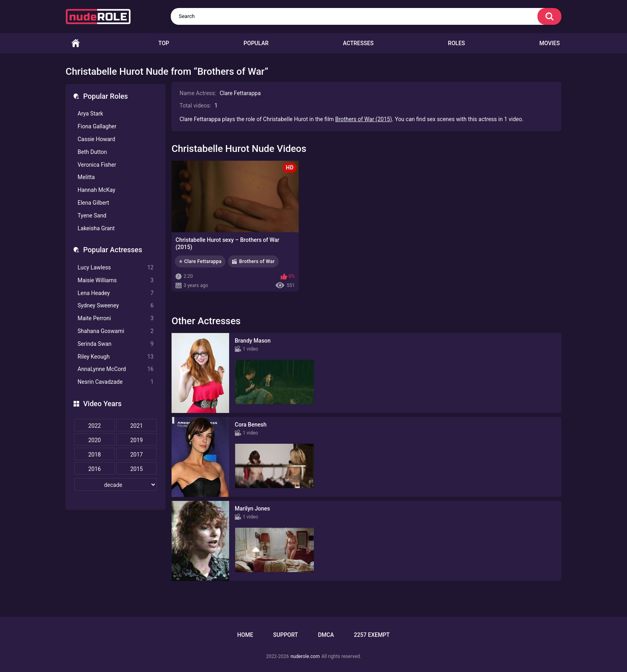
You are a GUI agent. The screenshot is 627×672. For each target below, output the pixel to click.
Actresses (358, 43)
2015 (137, 469)
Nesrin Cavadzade (116, 382)
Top (164, 43)
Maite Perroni (116, 318)
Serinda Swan (116, 344)
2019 (137, 440)
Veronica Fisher (97, 165)
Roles (456, 43)
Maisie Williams (116, 280)
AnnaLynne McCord (116, 369)
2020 (95, 440)
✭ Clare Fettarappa (200, 261)
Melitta (86, 177)
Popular (256, 43)
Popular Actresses (113, 250)
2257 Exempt (372, 635)
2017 (137, 455)
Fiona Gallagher (97, 126)
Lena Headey (116, 293)
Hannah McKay (96, 190)
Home (76, 43)
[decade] (116, 485)
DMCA (326, 635)
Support (286, 635)
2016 (95, 469)
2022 (95, 426)
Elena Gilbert (93, 203)
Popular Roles (106, 96)
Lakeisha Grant (96, 228)
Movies (550, 43)
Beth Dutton (92, 152)
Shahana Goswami (116, 331)
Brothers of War (257, 261)
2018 (95, 455)
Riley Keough (116, 357)
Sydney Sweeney (116, 306)
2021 (137, 426)
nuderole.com (305, 656)
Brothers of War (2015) (363, 119)
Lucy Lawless (116, 268)
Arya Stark (90, 114)
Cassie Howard (96, 139)
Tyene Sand (92, 215)
